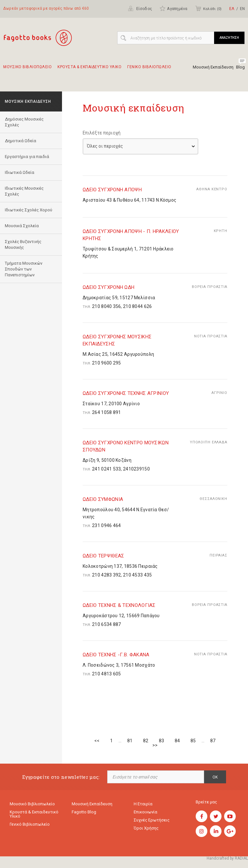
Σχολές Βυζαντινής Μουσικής (23, 244)
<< (97, 741)
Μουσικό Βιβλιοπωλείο (32, 804)
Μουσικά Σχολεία (22, 226)
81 (130, 741)
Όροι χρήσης (146, 828)
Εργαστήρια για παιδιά (27, 157)
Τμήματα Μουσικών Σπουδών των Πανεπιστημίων (24, 269)
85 (193, 741)
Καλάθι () (208, 8)
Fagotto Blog (84, 812)
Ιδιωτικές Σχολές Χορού (29, 210)
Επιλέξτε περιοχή (102, 133)
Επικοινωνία (145, 812)
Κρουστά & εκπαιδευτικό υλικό (34, 814)
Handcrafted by (227, 858)
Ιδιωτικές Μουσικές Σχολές (24, 191)
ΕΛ (232, 9)
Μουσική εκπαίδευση (92, 804)
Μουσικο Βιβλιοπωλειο (27, 70)
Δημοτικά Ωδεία (21, 141)
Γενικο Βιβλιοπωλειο (149, 70)
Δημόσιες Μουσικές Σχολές (24, 122)
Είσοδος (140, 8)
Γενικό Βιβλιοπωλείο (30, 824)
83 (161, 741)
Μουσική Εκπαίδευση (213, 67)
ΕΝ (242, 9)
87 (213, 741)
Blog (240, 67)
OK (215, 777)
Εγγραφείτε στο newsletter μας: (61, 777)
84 (177, 741)
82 (146, 741)
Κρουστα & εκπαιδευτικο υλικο (89, 70)
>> (155, 745)
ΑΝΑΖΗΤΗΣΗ (229, 38)
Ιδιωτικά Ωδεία (20, 172)
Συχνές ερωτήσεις (152, 820)
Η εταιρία (143, 804)
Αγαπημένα (173, 8)
